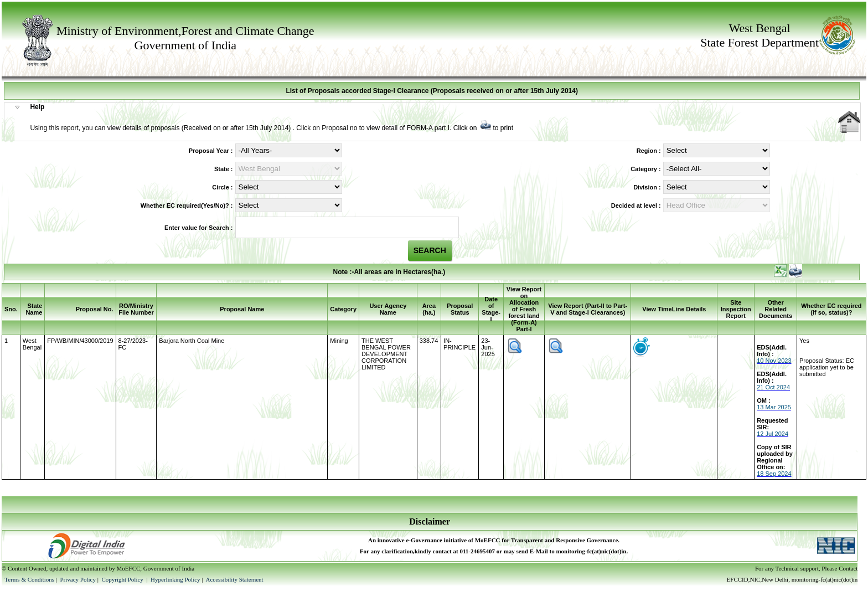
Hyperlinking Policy (175, 579)
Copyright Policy (123, 579)
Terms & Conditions (29, 579)
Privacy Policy (78, 579)
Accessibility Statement (234, 579)
